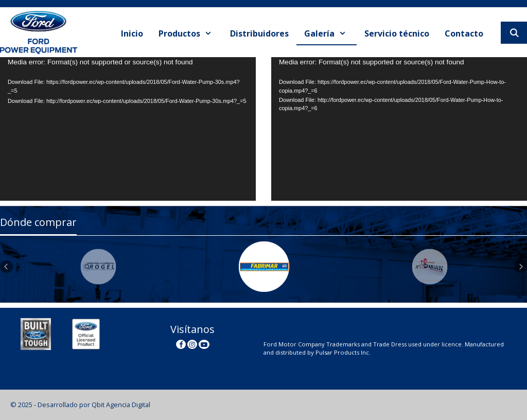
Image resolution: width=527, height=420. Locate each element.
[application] (128, 129)
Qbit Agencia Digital (121, 405)
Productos (190, 33)
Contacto (464, 33)
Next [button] (521, 267)
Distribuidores (259, 33)
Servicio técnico (397, 33)
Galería (330, 33)
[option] (99, 267)
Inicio (132, 33)
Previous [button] (6, 267)
